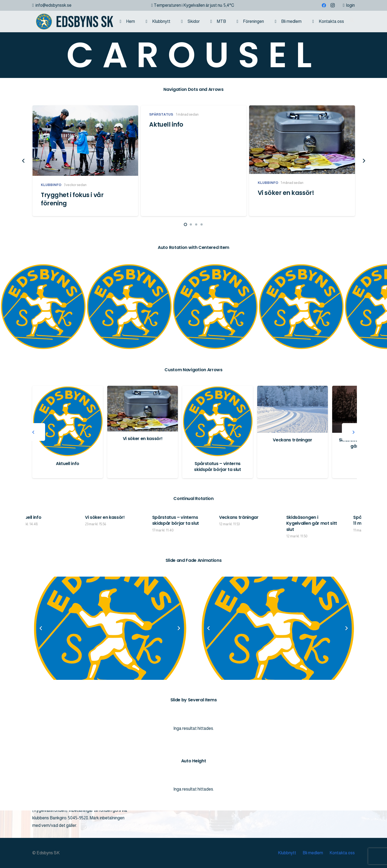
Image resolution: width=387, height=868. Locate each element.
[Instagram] (332, 5)
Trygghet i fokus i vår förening (72, 199)
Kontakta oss (342, 853)
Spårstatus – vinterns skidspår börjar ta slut (293, 467)
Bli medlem (313, 853)
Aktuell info (166, 124)
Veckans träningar (274, 517)
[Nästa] (364, 161)
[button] (352, 21)
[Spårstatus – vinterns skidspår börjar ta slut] (293, 421)
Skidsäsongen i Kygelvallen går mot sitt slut (347, 523)
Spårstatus (161, 114)
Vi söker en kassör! (286, 193)
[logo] (73, 22)
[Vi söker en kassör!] (302, 140)
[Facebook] (324, 5)
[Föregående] (23, 161)
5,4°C (229, 5)
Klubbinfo (51, 185)
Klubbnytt (287, 853)
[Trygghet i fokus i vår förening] (85, 141)
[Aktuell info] (143, 421)
